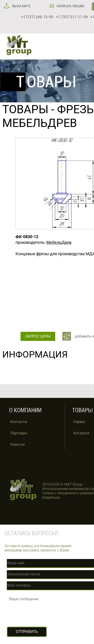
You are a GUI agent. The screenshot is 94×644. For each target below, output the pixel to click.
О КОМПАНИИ (25, 410)
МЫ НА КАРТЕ (21, 6)
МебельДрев (59, 242)
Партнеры (19, 433)
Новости (17, 444)
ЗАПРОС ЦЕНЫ (38, 336)
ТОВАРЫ (25, 109)
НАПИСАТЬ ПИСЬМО (70, 6)
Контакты (19, 422)
